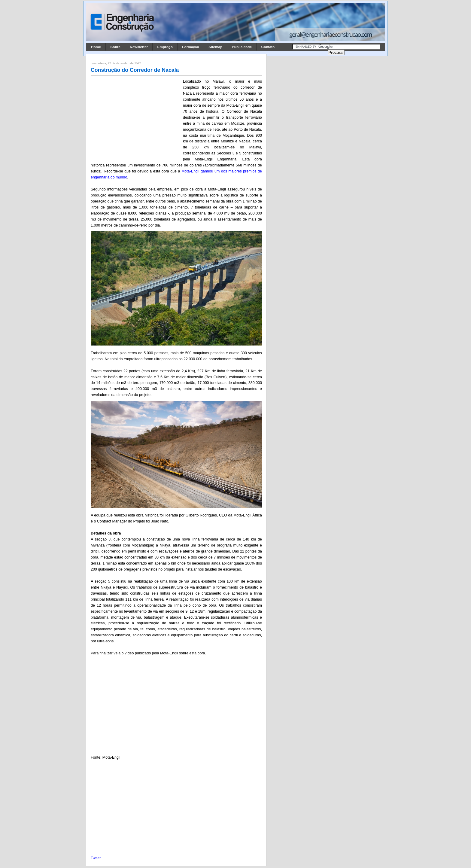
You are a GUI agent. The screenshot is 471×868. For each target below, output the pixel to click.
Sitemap (215, 47)
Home (96, 47)
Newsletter (139, 47)
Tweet (96, 858)
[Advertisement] (136, 118)
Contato (268, 47)
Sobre (115, 47)
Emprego (165, 47)
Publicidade (242, 47)
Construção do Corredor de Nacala (135, 70)
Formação (191, 47)
